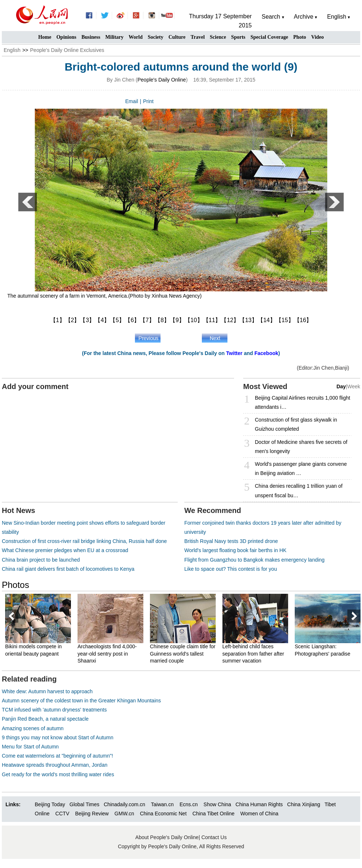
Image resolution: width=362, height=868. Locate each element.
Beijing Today (50, 804)
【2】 (73, 320)
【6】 (132, 320)
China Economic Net (163, 814)
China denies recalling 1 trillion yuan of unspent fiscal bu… (299, 490)
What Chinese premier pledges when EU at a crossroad (65, 550)
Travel (198, 37)
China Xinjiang (303, 804)
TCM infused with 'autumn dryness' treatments (54, 710)
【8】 (162, 320)
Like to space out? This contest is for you (231, 569)
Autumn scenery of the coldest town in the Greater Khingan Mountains (81, 701)
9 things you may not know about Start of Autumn (58, 737)
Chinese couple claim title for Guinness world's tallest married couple (183, 654)
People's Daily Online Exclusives (67, 50)
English (12, 50)
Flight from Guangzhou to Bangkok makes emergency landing (254, 560)
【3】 (87, 320)
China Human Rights (259, 804)
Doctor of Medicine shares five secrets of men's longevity (301, 447)
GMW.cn (125, 814)
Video (317, 37)
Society (156, 37)
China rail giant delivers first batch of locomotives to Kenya (68, 569)
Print (148, 101)
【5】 (117, 320)
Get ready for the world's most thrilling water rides (58, 774)
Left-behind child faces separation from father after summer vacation (253, 654)
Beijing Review (92, 814)
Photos (16, 585)
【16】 (303, 320)
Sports (238, 37)
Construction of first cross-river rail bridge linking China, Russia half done (84, 541)
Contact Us (214, 837)
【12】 (230, 320)
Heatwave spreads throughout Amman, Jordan (55, 765)
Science (218, 37)
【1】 (58, 320)
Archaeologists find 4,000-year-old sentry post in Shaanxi (107, 654)
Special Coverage (269, 37)
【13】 (248, 320)
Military (114, 37)
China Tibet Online (213, 814)
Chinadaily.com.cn (125, 804)
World (136, 37)
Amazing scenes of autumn (33, 728)
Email (132, 101)
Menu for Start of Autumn (30, 747)
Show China (218, 804)
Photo (300, 37)
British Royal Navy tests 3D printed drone (231, 541)
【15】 (285, 320)
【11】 (212, 320)
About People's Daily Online (167, 837)
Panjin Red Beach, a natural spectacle (45, 719)
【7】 (147, 320)
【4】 (102, 320)
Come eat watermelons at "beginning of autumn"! (57, 756)
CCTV (62, 814)
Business (91, 37)
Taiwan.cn (162, 804)
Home (45, 37)
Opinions (66, 37)
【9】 (177, 320)
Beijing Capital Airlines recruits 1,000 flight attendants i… (303, 402)
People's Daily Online (162, 80)
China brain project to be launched (41, 560)
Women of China (259, 814)
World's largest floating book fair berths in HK (235, 550)
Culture (177, 37)
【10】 (194, 320)
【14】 (267, 320)
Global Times (84, 804)
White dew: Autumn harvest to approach (47, 691)
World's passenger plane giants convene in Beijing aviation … (301, 469)
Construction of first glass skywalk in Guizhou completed (296, 424)
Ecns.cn (189, 804)
